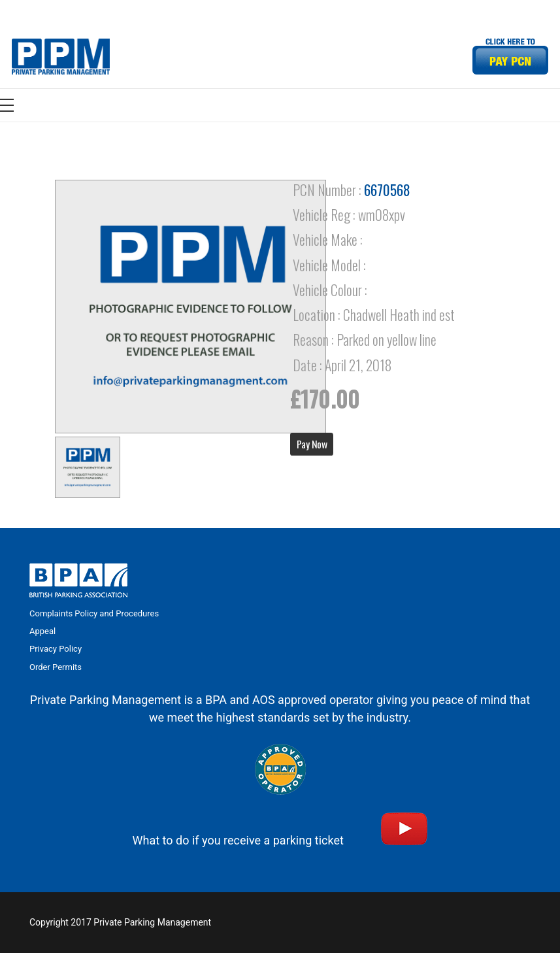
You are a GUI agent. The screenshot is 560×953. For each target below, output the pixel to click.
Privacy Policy (56, 649)
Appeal (42, 631)
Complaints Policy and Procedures (94, 613)
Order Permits (56, 667)
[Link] (61, 57)
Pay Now (312, 444)
